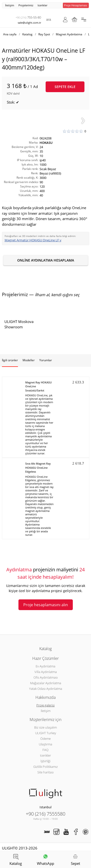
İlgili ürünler (10, 360)
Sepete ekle (65, 87)
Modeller (29, 360)
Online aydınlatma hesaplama (46, 260)
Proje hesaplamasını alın (46, 605)
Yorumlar (46, 360)
